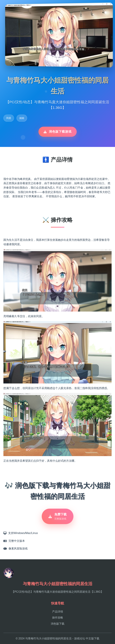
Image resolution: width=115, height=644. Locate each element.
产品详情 (58, 612)
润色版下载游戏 (58, 132)
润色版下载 (58, 624)
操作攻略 (58, 618)
